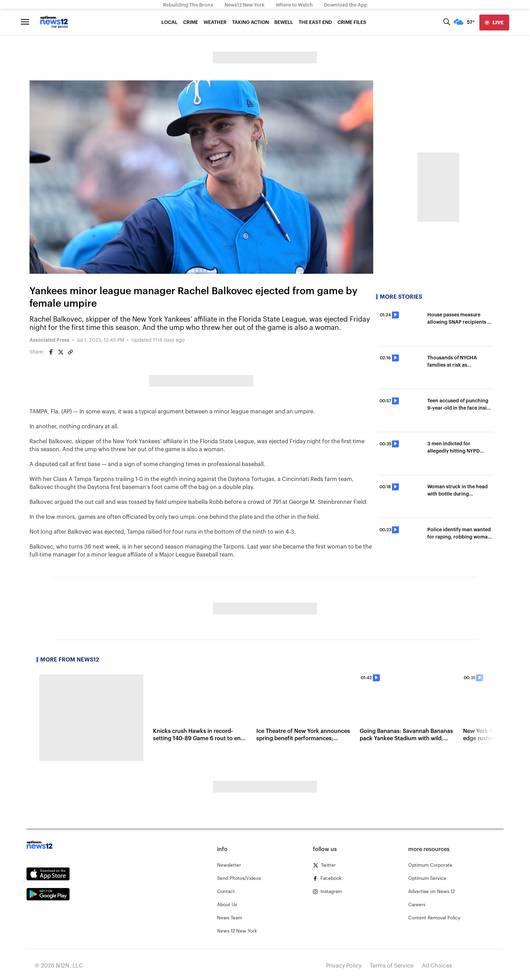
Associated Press (49, 340)
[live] (494, 23)
